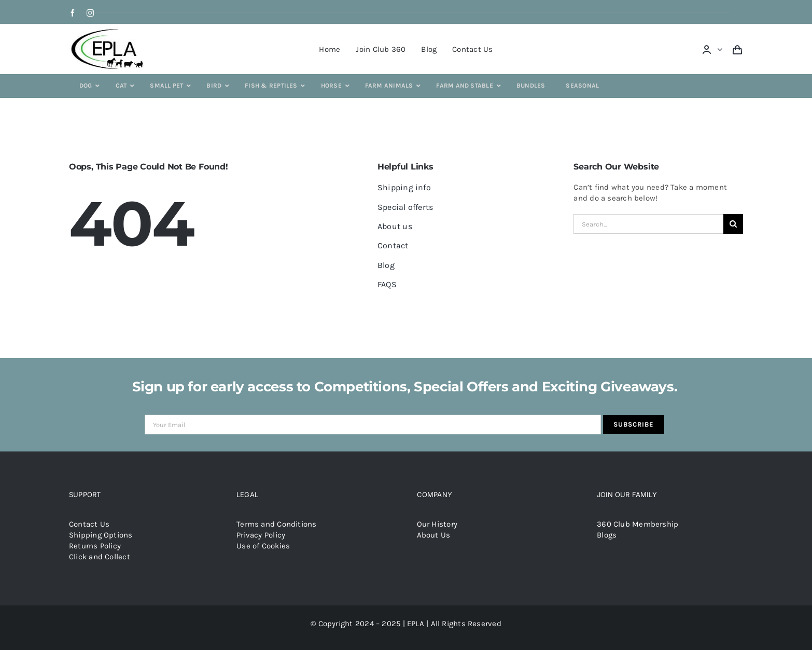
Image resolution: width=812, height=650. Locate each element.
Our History (437, 524)
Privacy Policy (261, 535)
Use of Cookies (263, 546)
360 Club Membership (638, 524)
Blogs (607, 535)
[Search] (733, 224)
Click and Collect (100, 557)
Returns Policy (95, 546)
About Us (434, 535)
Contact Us (89, 524)
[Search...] (648, 224)
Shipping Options (101, 535)
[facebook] (73, 13)
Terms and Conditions (277, 524)
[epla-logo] (109, 31)
